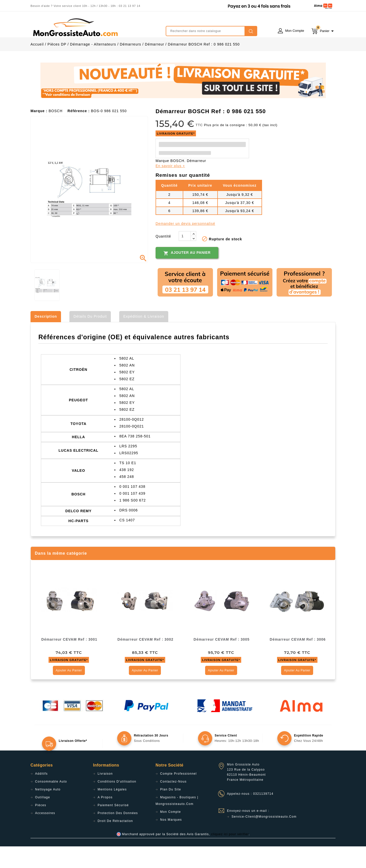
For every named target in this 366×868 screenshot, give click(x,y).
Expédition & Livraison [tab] (144, 338)
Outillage (43, 819)
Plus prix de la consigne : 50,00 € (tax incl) (241, 147)
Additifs (41, 795)
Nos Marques (171, 841)
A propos (105, 819)
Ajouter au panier (187, 275)
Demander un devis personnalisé (185, 245)
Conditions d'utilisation (117, 803)
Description (46, 338)
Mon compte (171, 833)
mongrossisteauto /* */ (75, 27)
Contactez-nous (173, 803)
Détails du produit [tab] (90, 338)
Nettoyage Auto (48, 811)
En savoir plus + (170, 187)
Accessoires (45, 835)
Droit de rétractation (115, 843)
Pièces (41, 827)
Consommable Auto (51, 803)
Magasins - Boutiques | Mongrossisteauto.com (177, 822)
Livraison (105, 795)
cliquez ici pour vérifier (230, 856)
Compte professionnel (178, 795)
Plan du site (171, 811)
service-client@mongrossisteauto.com (264, 838)
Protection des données (118, 835)
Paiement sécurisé (113, 827)
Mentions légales (112, 811)
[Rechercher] (211, 31)
